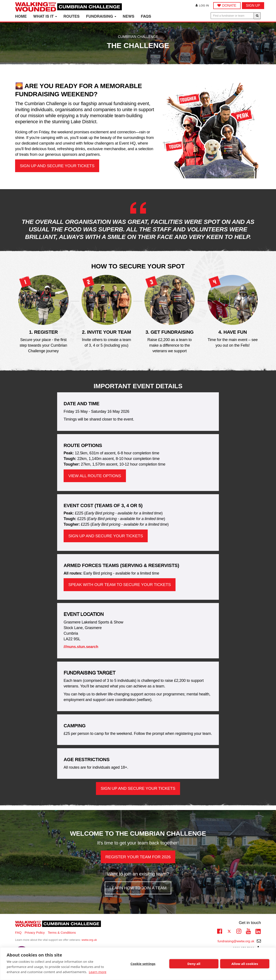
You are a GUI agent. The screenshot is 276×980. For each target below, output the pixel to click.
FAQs (146, 16)
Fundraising (101, 16)
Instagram (239, 931)
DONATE (229, 5)
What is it (45, 16)
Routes (71, 16)
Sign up (253, 5)
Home (21, 16)
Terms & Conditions (62, 932)
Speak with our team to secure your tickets (120, 585)
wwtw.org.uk (89, 940)
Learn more (98, 972)
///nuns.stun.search (81, 647)
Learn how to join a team (138, 888)
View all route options (95, 476)
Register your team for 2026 (138, 857)
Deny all (194, 964)
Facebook (220, 931)
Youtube (248, 931)
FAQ (18, 932)
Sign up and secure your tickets (57, 166)
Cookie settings (143, 964)
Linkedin (258, 932)
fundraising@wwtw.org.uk (239, 941)
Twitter (229, 932)
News (129, 16)
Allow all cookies (245, 964)
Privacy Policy (35, 932)
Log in (202, 5)
